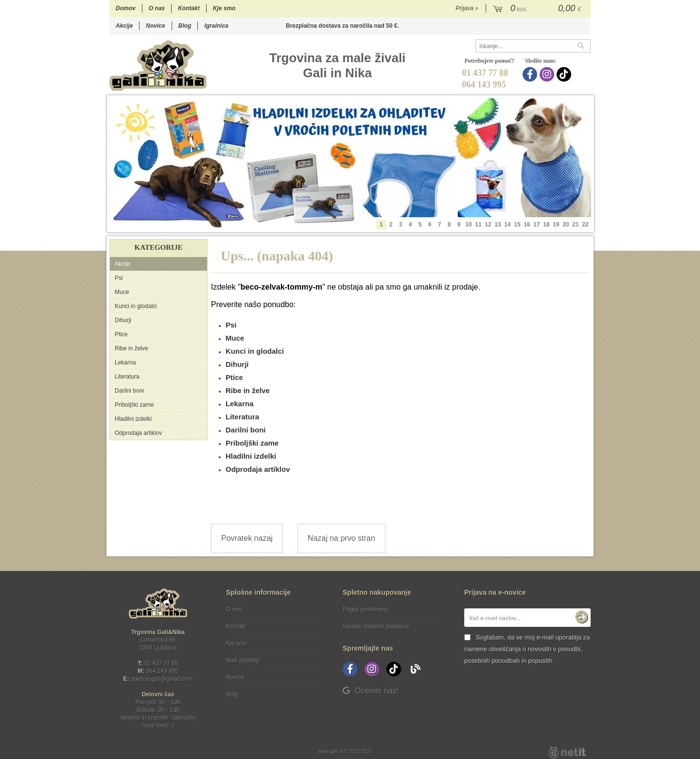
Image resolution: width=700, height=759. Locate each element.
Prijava (467, 8)
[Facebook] (531, 74)
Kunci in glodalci (136, 306)
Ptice (121, 334)
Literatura (127, 377)
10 (468, 224)
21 (575, 224)
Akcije (124, 26)
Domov (126, 8)
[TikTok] (565, 74)
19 (556, 224)
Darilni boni (129, 391)
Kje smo (224, 8)
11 (478, 224)
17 (536, 224)
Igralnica (216, 26)
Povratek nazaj (247, 538)
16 (527, 224)
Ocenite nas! (371, 691)
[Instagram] (548, 74)
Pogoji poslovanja (366, 609)
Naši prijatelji (243, 660)
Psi (119, 278)
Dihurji (123, 320)
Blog (185, 26)
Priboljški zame (134, 405)
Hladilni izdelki (133, 419)
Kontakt (189, 8)
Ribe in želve (131, 348)
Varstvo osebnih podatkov (376, 626)
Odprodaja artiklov (138, 433)
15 (517, 224)
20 (566, 224)
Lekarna (125, 362)
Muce (122, 292)
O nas (157, 8)
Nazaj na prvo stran (341, 538)
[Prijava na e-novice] (581, 618)
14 (507, 224)
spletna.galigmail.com (162, 679)
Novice (155, 26)
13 (498, 224)
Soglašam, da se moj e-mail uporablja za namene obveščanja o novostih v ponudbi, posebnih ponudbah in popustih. (527, 649)
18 (546, 224)
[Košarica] (538, 9)
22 (585, 224)
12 (488, 224)
